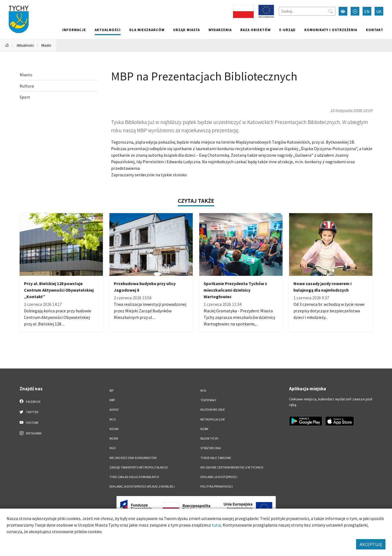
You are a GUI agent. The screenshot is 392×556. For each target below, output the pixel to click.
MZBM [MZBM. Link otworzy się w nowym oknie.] (204, 429)
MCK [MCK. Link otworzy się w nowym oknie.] (203, 391)
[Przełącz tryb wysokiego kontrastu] (343, 11)
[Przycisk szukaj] (330, 11)
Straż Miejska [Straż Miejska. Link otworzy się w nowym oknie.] (211, 448)
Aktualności (108, 30)
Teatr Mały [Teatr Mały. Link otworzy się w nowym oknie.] (208, 400)
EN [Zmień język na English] (367, 11)
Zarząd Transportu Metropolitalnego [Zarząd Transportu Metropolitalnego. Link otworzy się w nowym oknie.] (139, 467)
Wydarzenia (220, 30)
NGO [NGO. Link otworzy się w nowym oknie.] (113, 448)
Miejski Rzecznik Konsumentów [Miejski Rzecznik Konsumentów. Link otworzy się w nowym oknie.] (133, 458)
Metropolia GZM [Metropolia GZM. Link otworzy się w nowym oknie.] (212, 419)
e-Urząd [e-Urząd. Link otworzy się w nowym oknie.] (287, 30)
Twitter (29, 412)
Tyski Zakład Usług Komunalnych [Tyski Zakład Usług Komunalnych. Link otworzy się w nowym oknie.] (134, 477)
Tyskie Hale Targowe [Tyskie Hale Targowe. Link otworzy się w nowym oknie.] (216, 458)
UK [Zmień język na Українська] (379, 11)
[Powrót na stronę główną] (7, 45)
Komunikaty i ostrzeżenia (331, 30)
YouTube (29, 422)
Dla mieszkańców (147, 30)
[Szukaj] (307, 11)
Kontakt (375, 30)
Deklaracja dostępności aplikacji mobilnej (142, 486)
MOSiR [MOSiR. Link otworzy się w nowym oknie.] (114, 439)
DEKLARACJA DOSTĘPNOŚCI (219, 477)
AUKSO (114, 410)
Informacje (74, 30)
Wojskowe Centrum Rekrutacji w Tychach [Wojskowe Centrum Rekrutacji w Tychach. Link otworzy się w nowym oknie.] (232, 467)
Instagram (30, 433)
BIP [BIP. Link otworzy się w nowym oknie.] (111, 391)
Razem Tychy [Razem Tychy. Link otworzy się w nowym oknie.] (209, 439)
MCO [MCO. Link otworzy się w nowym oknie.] (113, 419)
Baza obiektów (255, 30)
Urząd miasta (186, 30)
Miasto (46, 45)
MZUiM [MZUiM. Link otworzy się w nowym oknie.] (114, 429)
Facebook (30, 401)
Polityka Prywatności (217, 486)
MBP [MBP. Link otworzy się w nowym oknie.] (112, 400)
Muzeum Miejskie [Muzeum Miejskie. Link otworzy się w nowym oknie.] (213, 410)
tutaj (216, 525)
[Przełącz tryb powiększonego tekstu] (355, 11)
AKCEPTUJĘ (371, 544)
